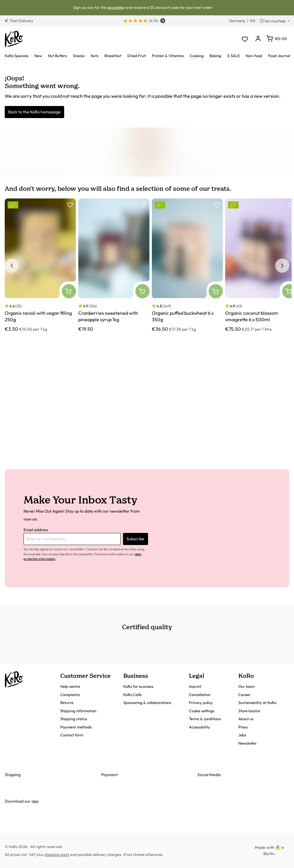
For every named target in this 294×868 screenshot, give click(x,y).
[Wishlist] (245, 39)
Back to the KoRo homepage (34, 112)
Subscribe (136, 539)
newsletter (116, 7)
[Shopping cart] (277, 39)
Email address (36, 530)
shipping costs (57, 854)
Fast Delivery (19, 21)
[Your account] (258, 39)
